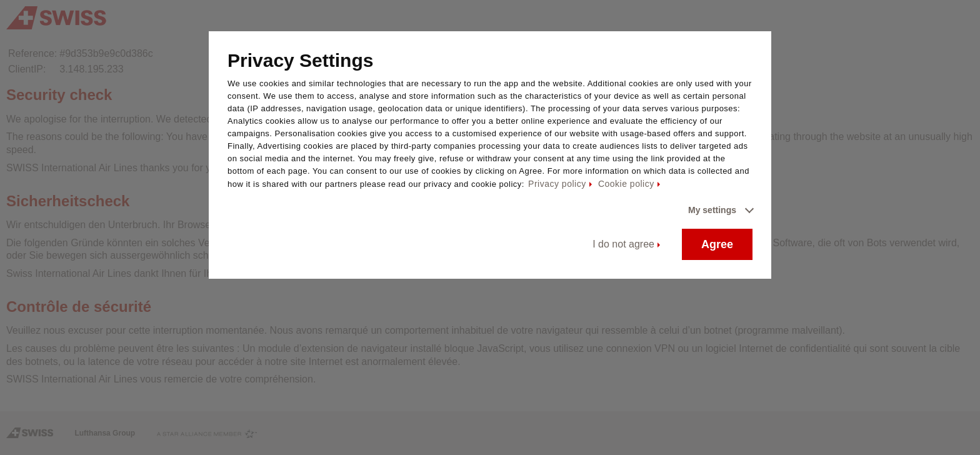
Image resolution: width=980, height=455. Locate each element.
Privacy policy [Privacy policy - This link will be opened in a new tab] (557, 184)
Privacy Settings (300, 60)
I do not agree (623, 244)
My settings (712, 210)
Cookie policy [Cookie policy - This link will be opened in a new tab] (626, 184)
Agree (717, 244)
